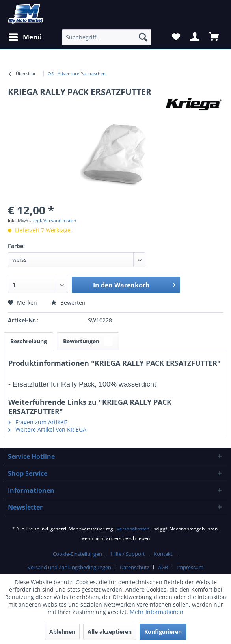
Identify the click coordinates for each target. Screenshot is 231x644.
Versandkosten (133, 529)
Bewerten (68, 302)
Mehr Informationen (156, 612)
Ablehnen (62, 632)
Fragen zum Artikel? (38, 422)
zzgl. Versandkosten (54, 221)
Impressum (190, 567)
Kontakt (163, 554)
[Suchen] (143, 37)
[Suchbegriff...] (106, 37)
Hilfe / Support (128, 554)
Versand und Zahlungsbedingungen (69, 567)
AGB (163, 567)
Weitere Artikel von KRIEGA (47, 429)
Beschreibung (29, 341)
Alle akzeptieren (110, 632)
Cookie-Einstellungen (77, 554)
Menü (25, 36)
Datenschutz (135, 567)
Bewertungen (88, 341)
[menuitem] (77, 74)
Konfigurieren (163, 632)
